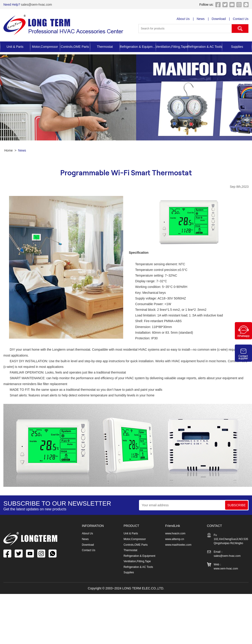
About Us (183, 19)
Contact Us (241, 19)
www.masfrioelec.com (178, 544)
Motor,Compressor (45, 47)
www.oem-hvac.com (226, 569)
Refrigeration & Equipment (138, 47)
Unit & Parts (15, 47)
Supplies (129, 572)
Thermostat (105, 47)
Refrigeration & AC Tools (205, 47)
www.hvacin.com (175, 533)
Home (8, 150)
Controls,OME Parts (75, 47)
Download (219, 19)
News (201, 19)
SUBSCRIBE (237, 505)
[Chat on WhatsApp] (243, 338)
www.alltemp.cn (175, 539)
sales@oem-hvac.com (36, 5)
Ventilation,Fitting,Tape (172, 47)
